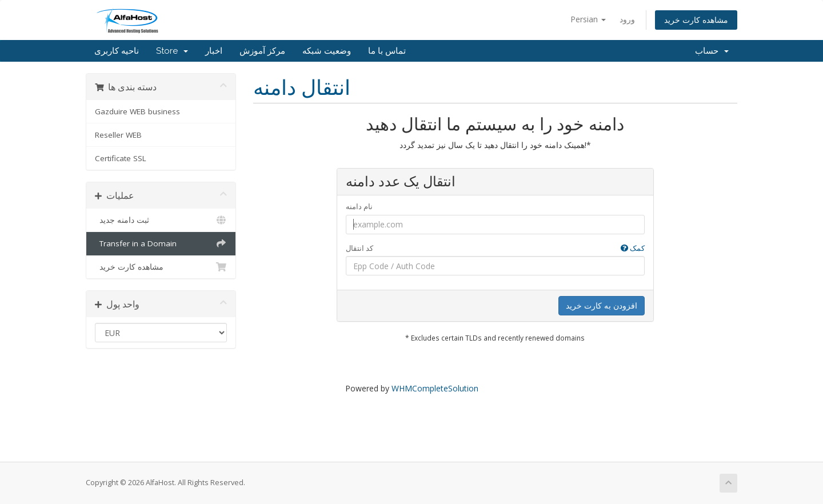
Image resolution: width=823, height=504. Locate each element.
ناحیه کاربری (117, 51)
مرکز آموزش (262, 51)
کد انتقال (495, 248)
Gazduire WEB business (137, 111)
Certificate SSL (121, 158)
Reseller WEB (118, 135)
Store (172, 51)
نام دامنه (359, 206)
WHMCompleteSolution (435, 388)
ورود (627, 19)
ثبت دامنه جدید (161, 220)
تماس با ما (387, 51)
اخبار (214, 51)
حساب (712, 51)
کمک (633, 248)
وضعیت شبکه (327, 51)
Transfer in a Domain (161, 243)
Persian (588, 19)
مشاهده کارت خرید (696, 20)
